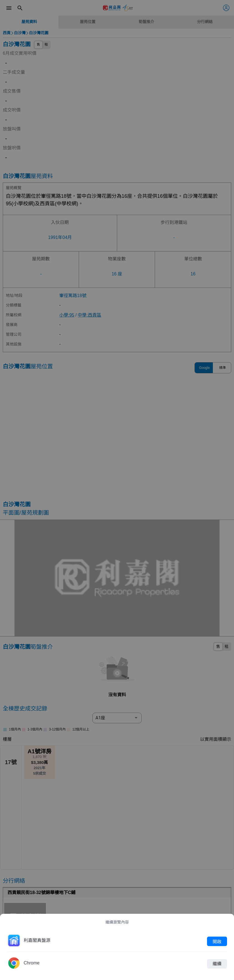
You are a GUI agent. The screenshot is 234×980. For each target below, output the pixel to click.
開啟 (217, 941)
